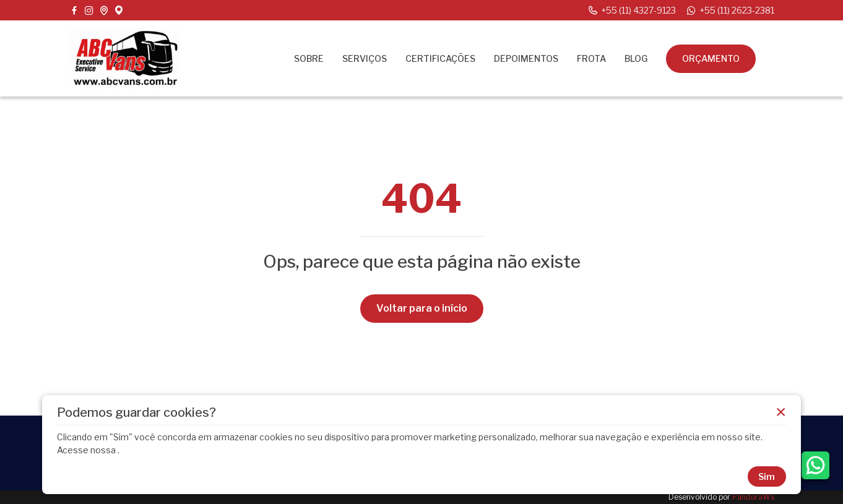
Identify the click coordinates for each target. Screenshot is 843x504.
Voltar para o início (422, 308)
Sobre (309, 58)
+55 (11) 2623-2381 (730, 11)
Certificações (440, 58)
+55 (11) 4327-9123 (632, 11)
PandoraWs (753, 497)
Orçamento (711, 58)
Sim (767, 476)
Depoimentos (526, 58)
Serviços (365, 58)
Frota (591, 58)
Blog (636, 58)
